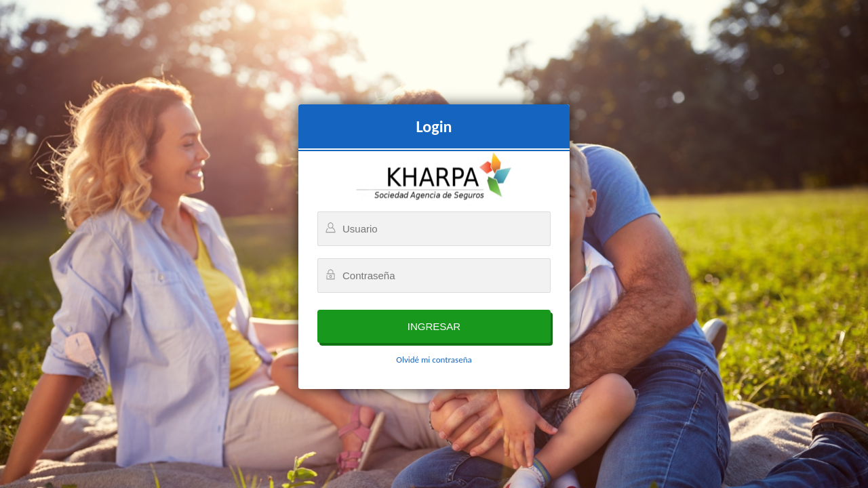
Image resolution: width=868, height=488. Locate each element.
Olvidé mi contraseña (434, 360)
